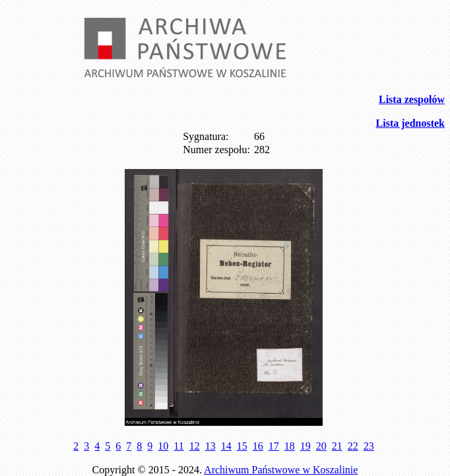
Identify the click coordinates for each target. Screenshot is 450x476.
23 (369, 446)
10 (163, 446)
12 (195, 446)
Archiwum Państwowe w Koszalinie (281, 470)
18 (290, 446)
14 (226, 446)
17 (274, 446)
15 (242, 446)
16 (258, 446)
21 (337, 446)
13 (210, 446)
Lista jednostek (410, 123)
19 (305, 446)
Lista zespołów (412, 99)
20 (321, 446)
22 (353, 446)
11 (178, 446)
